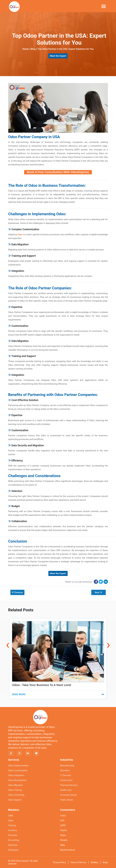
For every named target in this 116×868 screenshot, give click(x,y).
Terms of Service (78, 862)
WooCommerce (68, 850)
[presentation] (8, 638)
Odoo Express (22, 861)
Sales (11, 820)
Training (12, 825)
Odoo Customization (18, 770)
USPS (63, 825)
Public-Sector (67, 800)
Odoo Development (17, 780)
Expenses (13, 845)
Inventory (13, 830)
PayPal (63, 830)
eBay (63, 845)
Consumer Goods (69, 795)
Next (98, 592)
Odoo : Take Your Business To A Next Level (42, 685)
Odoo (20, 235)
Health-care (66, 790)
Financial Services (69, 785)
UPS (62, 820)
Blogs (105, 862)
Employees (13, 850)
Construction (66, 780)
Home (25, 49)
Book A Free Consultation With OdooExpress (58, 172)
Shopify (64, 840)
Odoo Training (15, 790)
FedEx (63, 815)
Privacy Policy (59, 862)
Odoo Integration (16, 775)
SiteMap (94, 862)
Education (65, 770)
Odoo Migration (16, 785)
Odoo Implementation (18, 765)
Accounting (14, 840)
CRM (11, 815)
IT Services (66, 775)
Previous (17, 592)
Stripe (63, 835)
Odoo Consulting (16, 795)
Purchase (13, 835)
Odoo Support (15, 800)
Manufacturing (67, 765)
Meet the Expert (58, 56)
